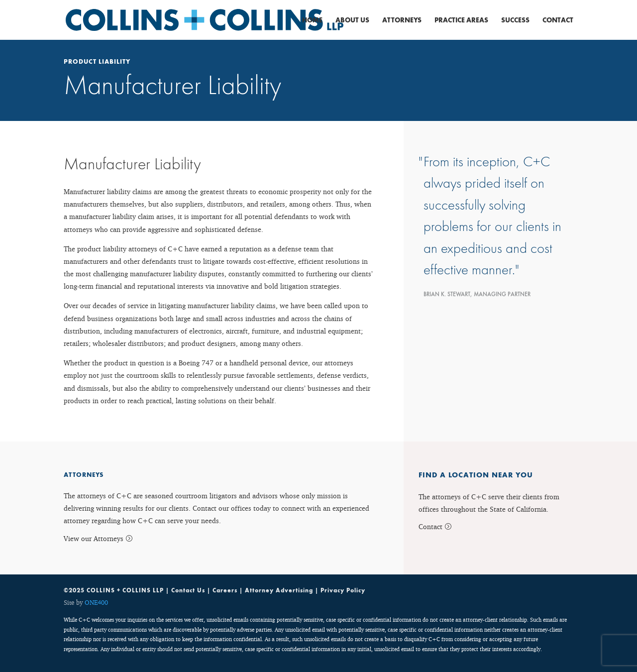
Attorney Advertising (279, 590)
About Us (352, 20)
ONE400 (96, 602)
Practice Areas (461, 20)
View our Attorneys (94, 538)
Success (515, 20)
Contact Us (188, 590)
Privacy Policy (343, 590)
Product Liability (97, 61)
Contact (558, 20)
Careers (225, 590)
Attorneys (402, 20)
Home (312, 20)
